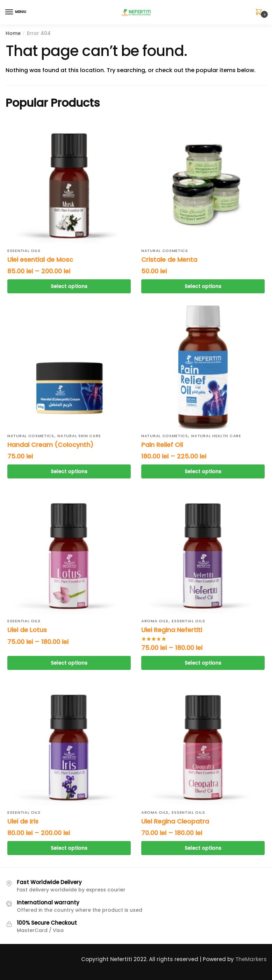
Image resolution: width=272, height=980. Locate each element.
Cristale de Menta (169, 260)
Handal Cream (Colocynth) (50, 445)
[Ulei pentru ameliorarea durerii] (203, 367)
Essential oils (24, 251)
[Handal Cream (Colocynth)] (69, 367)
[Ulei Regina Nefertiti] (203, 552)
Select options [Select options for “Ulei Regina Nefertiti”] (203, 663)
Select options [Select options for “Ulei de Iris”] (69, 848)
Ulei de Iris (23, 821)
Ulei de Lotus (27, 630)
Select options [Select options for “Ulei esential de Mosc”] (69, 286)
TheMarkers (251, 959)
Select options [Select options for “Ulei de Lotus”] (69, 663)
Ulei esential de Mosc (40, 260)
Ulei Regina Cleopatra (175, 821)
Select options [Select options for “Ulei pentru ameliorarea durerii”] (203, 471)
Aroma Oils (155, 621)
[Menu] (16, 12)
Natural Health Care (216, 436)
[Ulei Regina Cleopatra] (203, 744)
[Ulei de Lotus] (69, 552)
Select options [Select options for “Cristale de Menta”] (203, 286)
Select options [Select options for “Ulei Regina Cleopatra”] (203, 848)
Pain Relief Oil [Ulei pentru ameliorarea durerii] (162, 445)
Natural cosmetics (165, 251)
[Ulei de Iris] (69, 744)
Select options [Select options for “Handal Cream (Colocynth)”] (69, 471)
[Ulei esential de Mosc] (69, 182)
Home (13, 33)
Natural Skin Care (79, 436)
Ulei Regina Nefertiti (172, 630)
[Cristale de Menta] (203, 182)
